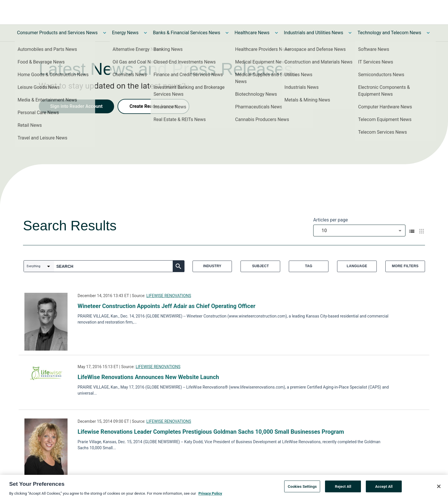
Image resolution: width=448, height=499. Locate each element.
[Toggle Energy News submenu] (145, 33)
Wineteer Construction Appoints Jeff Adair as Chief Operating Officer (167, 306)
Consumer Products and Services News (57, 33)
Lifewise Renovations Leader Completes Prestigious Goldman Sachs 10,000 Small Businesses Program (211, 432)
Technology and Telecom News (389, 33)
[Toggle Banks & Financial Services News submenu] (227, 33)
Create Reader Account (153, 106)
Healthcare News (252, 33)
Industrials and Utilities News (314, 33)
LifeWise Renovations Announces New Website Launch (148, 377)
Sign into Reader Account (76, 106)
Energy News (125, 33)
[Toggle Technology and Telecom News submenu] (428, 33)
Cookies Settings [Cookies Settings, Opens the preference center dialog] (302, 489)
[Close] (439, 488)
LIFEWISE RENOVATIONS (169, 296)
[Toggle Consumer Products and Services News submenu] (105, 33)
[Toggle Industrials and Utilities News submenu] (350, 33)
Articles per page (330, 220)
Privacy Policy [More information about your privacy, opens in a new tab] (210, 495)
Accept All (384, 489)
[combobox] (359, 231)
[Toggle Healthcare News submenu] (276, 33)
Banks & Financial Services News (186, 33)
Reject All (343, 489)
